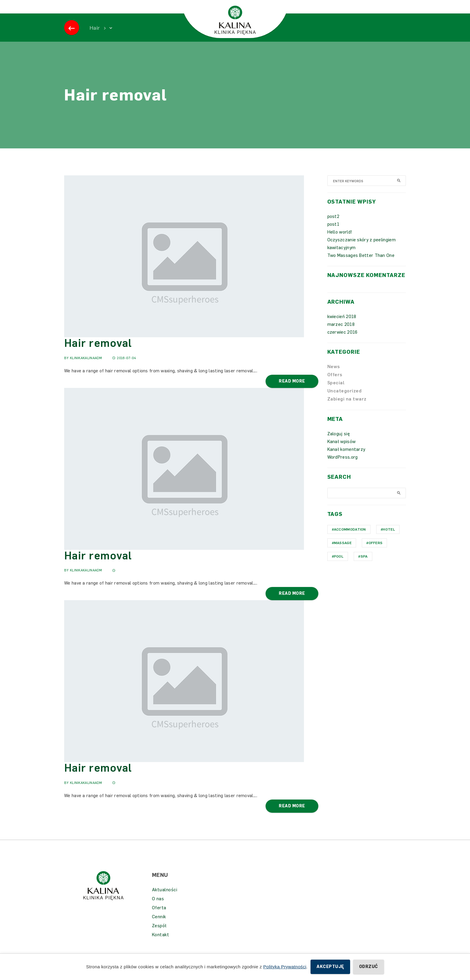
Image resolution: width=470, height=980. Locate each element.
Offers (335, 384)
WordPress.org (343, 466)
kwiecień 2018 (342, 326)
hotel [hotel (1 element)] (389, 538)
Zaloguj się (339, 443)
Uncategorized (345, 400)
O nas (158, 908)
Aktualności (165, 899)
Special (336, 392)
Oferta (159, 917)
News (334, 376)
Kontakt (161, 944)
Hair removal (98, 352)
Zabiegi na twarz (347, 408)
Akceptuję (330, 967)
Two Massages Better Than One (361, 264)
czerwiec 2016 (342, 341)
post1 (333, 233)
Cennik (159, 926)
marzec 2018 (341, 333)
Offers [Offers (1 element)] (376, 552)
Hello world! (340, 241)
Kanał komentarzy (346, 458)
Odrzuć (369, 967)
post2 (333, 225)
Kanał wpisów (342, 451)
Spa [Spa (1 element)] (364, 565)
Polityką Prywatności (285, 967)
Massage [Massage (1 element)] (343, 552)
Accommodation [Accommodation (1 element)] (350, 538)
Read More (292, 390)
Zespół (159, 935)
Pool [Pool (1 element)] (339, 565)
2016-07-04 (124, 367)
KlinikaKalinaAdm (86, 367)
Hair (95, 37)
